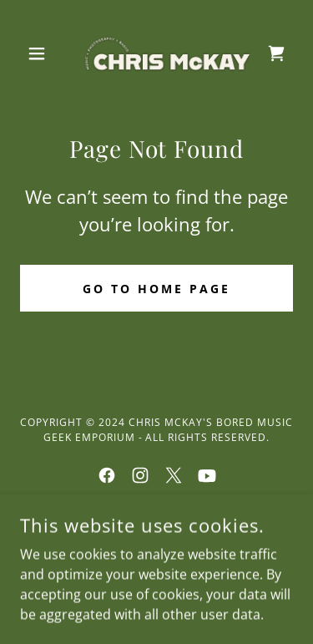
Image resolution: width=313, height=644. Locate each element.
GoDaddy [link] (193, 532)
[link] (156, 53)
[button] (40, 53)
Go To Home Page (156, 289)
